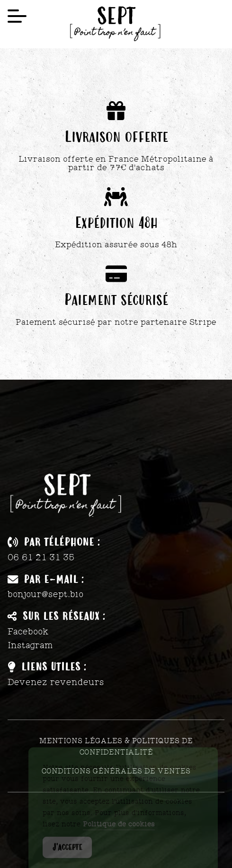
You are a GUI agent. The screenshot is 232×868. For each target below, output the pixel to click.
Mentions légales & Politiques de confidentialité (116, 746)
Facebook (28, 632)
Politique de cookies (119, 829)
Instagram (30, 645)
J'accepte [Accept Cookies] (67, 852)
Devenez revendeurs (56, 682)
